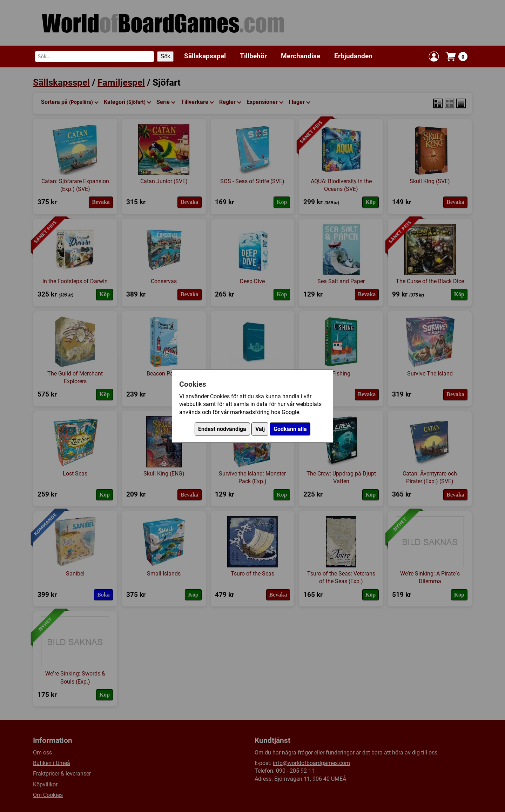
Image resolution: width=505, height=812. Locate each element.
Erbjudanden (353, 56)
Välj (260, 429)
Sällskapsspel (205, 56)
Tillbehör (253, 56)
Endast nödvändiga (222, 429)
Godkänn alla (290, 429)
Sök (166, 56)
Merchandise (301, 56)
